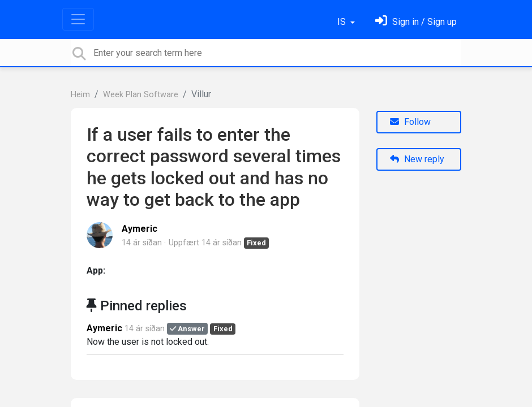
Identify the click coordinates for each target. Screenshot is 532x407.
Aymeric (140, 229)
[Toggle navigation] (78, 19)
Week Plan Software (141, 95)
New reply (417, 159)
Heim (80, 95)
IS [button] (343, 22)
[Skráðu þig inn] (416, 22)
